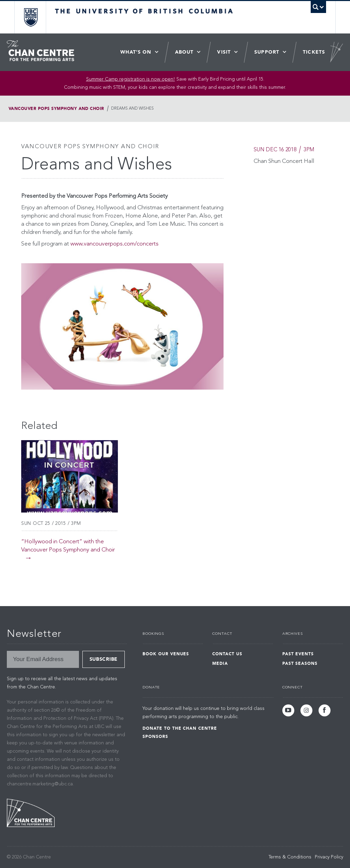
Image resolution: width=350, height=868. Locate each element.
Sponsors (155, 737)
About (184, 52)
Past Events (298, 654)
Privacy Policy (329, 857)
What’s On (136, 52)
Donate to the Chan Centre (180, 728)
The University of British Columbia (36, 17)
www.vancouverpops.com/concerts (115, 244)
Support (267, 52)
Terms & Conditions (290, 857)
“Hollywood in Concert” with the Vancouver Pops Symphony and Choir (68, 546)
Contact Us (227, 654)
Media (220, 663)
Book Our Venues (166, 654)
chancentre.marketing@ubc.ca (40, 784)
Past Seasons (300, 663)
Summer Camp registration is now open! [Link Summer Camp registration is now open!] (131, 79)
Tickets (314, 52)
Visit (224, 52)
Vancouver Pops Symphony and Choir (56, 109)
